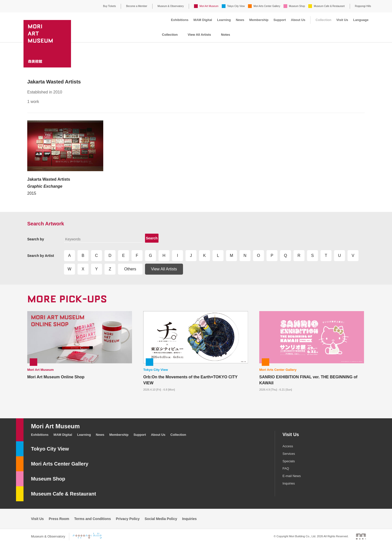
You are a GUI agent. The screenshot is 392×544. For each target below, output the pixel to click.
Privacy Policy (128, 519)
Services (289, 454)
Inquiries (289, 483)
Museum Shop (297, 6)
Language (361, 20)
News (240, 20)
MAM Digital (203, 20)
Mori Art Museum (209, 6)
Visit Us (342, 20)
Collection (323, 20)
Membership (259, 20)
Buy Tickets (109, 6)
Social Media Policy (161, 519)
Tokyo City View (236, 6)
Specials (289, 461)
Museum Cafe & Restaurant (329, 6)
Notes (225, 35)
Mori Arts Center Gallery (267, 6)
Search (152, 238)
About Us (298, 20)
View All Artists (199, 35)
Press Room (59, 519)
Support (280, 20)
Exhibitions (180, 20)
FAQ (286, 468)
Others (130, 269)
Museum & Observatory (171, 6)
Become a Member (136, 6)
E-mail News (292, 476)
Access (288, 446)
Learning (224, 20)
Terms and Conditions (93, 519)
